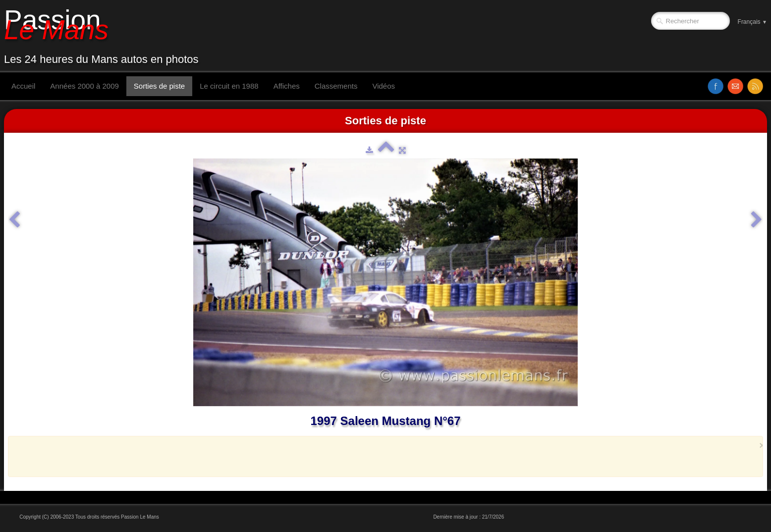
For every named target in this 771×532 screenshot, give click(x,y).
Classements (336, 86)
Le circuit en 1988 (229, 86)
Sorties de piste (159, 86)
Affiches (287, 86)
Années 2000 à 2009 (84, 86)
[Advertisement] (383, 456)
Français (752, 22)
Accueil (23, 86)
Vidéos (384, 86)
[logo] (105, 36)
